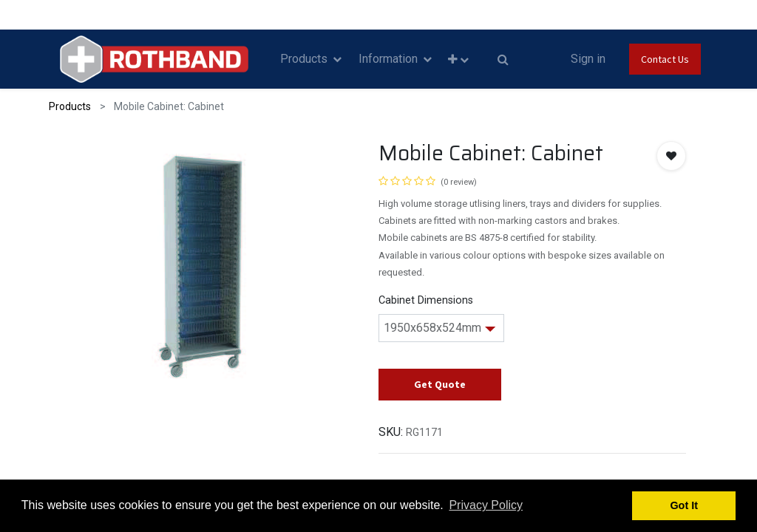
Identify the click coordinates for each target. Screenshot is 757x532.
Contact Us (665, 59)
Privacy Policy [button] (486, 505)
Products (70, 106)
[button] (458, 59)
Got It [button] (684, 505)
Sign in (588, 59)
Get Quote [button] (440, 384)
